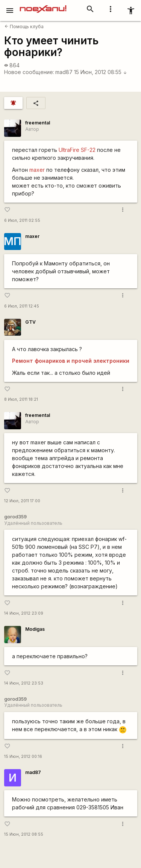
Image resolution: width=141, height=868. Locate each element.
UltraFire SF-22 (77, 150)
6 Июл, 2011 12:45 (22, 306)
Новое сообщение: (29, 72)
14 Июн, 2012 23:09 (24, 613)
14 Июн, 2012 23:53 (24, 683)
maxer (37, 170)
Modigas (35, 629)
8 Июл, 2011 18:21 (21, 399)
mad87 (64, 72)
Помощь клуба (24, 27)
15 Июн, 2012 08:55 (101, 72)
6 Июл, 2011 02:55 (22, 220)
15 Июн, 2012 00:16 (23, 757)
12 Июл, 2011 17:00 (22, 501)
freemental (38, 123)
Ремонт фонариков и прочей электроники (71, 361)
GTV (30, 322)
